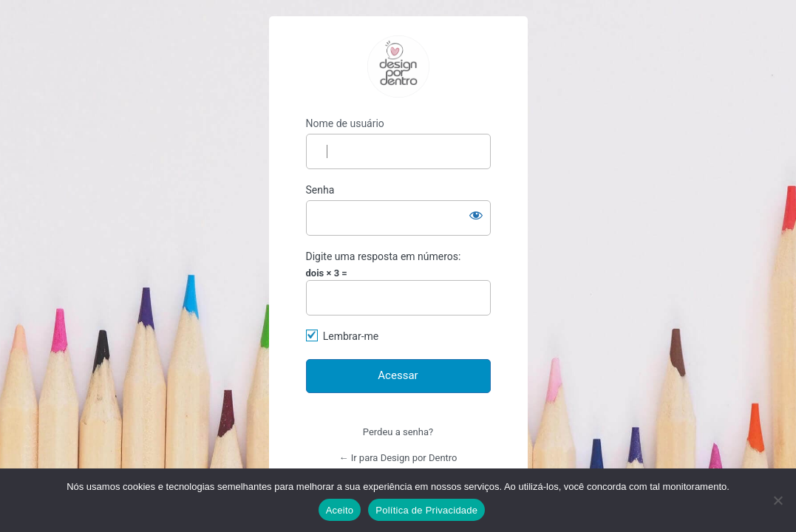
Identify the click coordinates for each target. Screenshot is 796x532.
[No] (778, 500)
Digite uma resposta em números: (384, 256)
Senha (320, 190)
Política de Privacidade (426, 510)
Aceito (340, 510)
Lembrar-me (351, 336)
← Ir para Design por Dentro (398, 458)
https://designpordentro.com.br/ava (398, 66)
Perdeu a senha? (398, 432)
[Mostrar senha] (476, 215)
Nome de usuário (345, 123)
